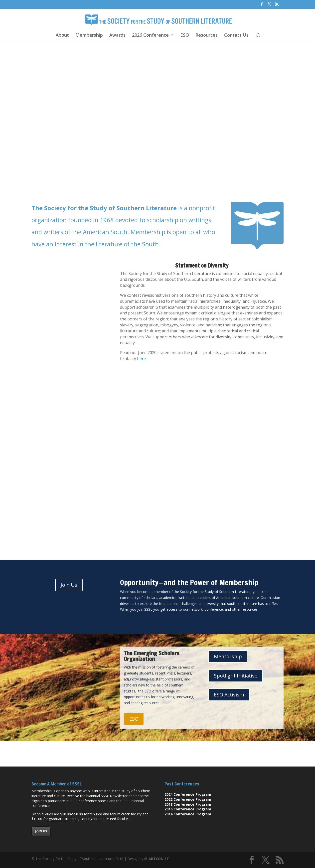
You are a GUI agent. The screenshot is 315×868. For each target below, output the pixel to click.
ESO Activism (229, 695)
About (62, 36)
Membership (89, 36)
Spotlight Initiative (236, 676)
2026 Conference (150, 36)
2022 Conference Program (188, 799)
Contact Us (236, 36)
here (141, 359)
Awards (117, 36)
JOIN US (41, 831)
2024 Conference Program (188, 794)
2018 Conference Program (188, 804)
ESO (185, 36)
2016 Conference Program (188, 809)
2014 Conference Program (188, 814)
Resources (207, 36)
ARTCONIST (159, 859)
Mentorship (228, 656)
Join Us (69, 585)
